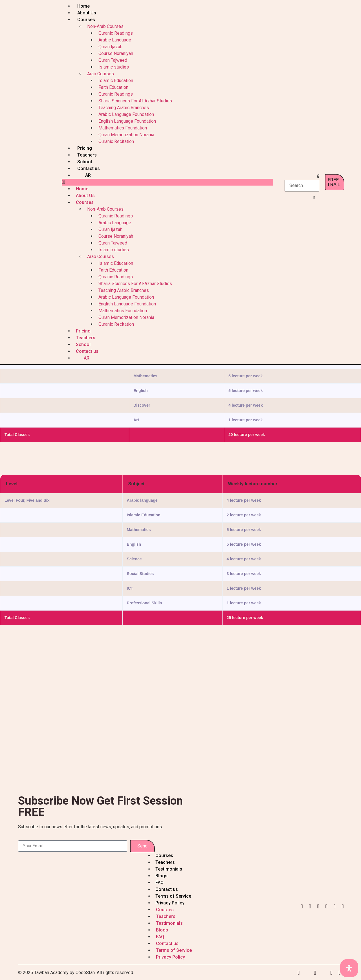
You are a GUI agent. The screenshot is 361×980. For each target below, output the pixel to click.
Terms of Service (173, 896)
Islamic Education (116, 81)
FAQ (159, 883)
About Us (87, 13)
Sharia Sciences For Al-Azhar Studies (135, 101)
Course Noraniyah (116, 53)
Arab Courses (101, 74)
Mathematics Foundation (123, 128)
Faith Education (113, 87)
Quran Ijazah (110, 47)
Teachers (87, 155)
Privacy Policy (170, 903)
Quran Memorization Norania (126, 135)
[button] (167, 182)
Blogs (161, 876)
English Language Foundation (127, 121)
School (85, 162)
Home (83, 6)
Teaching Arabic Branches (124, 108)
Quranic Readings (116, 33)
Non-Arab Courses (105, 26)
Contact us (89, 169)
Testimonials (169, 869)
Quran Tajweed (113, 60)
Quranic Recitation (116, 141)
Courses (86, 20)
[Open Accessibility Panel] (349, 968)
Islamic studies (114, 67)
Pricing (85, 148)
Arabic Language (115, 40)
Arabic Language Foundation (126, 114)
